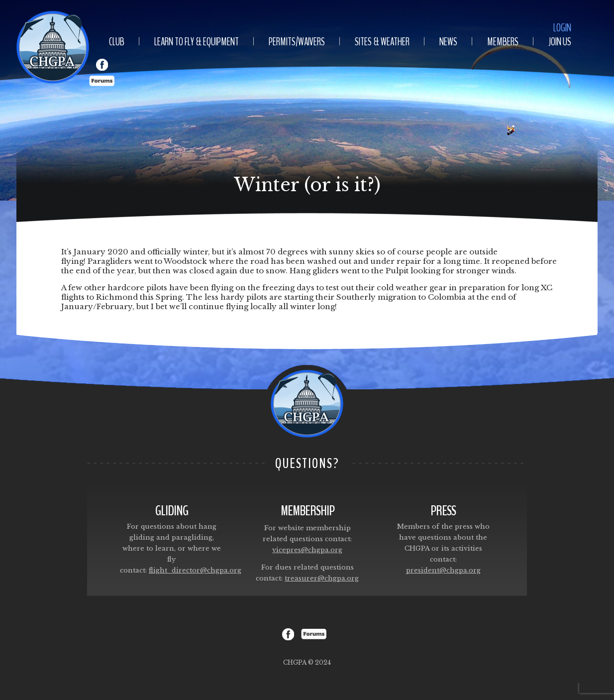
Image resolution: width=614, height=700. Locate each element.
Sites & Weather (382, 42)
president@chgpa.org (443, 570)
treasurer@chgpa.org (322, 578)
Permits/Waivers (297, 42)
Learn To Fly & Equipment (197, 42)
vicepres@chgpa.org (307, 550)
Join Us (560, 42)
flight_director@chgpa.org (195, 570)
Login (562, 28)
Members (503, 42)
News (448, 42)
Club (117, 42)
